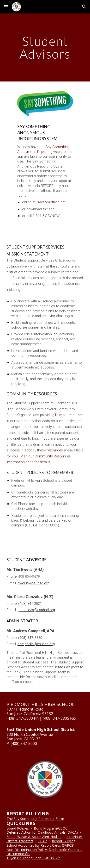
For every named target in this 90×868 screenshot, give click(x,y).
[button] (6, 7)
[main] (45, 47)
